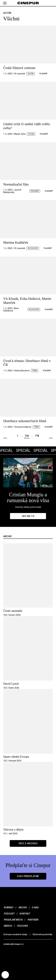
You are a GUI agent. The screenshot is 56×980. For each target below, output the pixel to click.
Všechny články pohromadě (28, 507)
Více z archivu (28, 843)
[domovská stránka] (28, 3)
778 (37, 436)
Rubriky (8, 908)
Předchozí (5, 436)
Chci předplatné (28, 876)
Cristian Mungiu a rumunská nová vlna (28, 497)
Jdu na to (28, 516)
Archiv (22, 908)
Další (51, 436)
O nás (35, 908)
